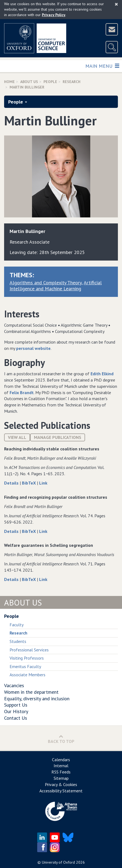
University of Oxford (58, 862)
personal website (33, 348)
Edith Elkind (102, 374)
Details (12, 483)
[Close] (116, 4)
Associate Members (27, 675)
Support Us (16, 705)
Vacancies (14, 685)
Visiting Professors (27, 658)
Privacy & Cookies (61, 784)
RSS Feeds (61, 772)
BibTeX (29, 483)
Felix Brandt (22, 392)
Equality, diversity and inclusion (37, 699)
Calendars (61, 760)
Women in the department (31, 692)
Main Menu (102, 66)
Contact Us (16, 718)
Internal (61, 766)
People (50, 82)
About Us (29, 82)
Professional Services (29, 650)
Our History (16, 711)
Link (43, 483)
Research (72, 82)
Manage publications (58, 437)
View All (17, 437)
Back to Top (61, 739)
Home (9, 82)
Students (18, 641)
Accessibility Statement (61, 791)
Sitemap (61, 778)
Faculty (17, 625)
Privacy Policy (54, 15)
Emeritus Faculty (25, 666)
